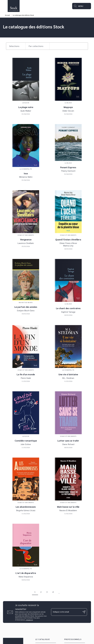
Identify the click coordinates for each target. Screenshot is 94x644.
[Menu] (82, 6)
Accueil (7, 15)
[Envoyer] (84, 612)
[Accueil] (14, 6)
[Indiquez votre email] (66, 612)
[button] (16, 46)
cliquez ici (29, 620)
